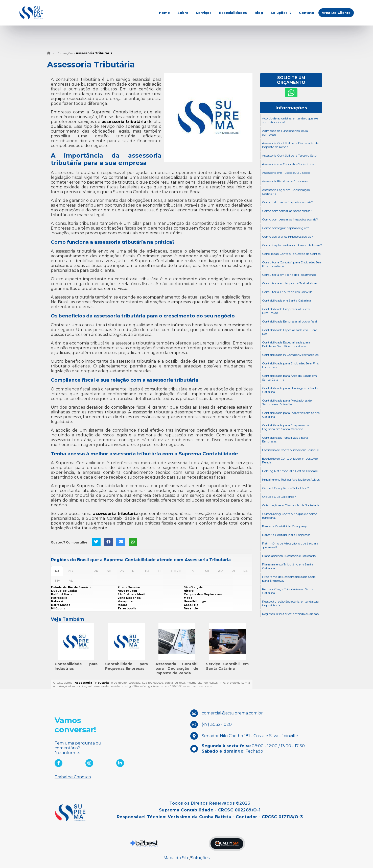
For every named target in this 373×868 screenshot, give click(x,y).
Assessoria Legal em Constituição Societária (286, 192)
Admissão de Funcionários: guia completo (285, 133)
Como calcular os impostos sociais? (287, 202)
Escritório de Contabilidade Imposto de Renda (290, 460)
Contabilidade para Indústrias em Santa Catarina (291, 415)
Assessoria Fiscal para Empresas (285, 181)
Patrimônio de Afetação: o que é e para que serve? (290, 545)
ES (83, 571)
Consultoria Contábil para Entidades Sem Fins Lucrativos (292, 264)
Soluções (281, 13)
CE (160, 571)
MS (194, 571)
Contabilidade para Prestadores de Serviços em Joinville (287, 402)
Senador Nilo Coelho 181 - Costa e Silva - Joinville (250, 736)
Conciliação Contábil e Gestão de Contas (291, 254)
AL (71, 580)
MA (58, 580)
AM (221, 571)
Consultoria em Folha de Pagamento (289, 275)
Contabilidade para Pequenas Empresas (127, 666)
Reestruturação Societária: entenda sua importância (290, 603)
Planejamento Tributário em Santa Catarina (288, 566)
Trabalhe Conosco (73, 777)
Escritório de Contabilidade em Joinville (290, 450)
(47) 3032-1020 (217, 724)
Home (164, 13)
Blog (259, 13)
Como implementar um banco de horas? (292, 245)
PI (233, 571)
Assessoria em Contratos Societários (288, 164)
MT (207, 571)
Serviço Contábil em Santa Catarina (227, 666)
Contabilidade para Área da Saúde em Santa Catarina (289, 378)
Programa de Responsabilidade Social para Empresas (289, 579)
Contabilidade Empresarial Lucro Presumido (286, 311)
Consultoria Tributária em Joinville (287, 292)
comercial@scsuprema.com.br (232, 713)
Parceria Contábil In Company (284, 526)
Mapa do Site (177, 858)
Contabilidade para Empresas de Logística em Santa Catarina (286, 427)
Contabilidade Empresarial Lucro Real (289, 321)
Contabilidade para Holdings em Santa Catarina (290, 390)
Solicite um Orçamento (291, 80)
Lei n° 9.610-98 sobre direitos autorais (188, 686)
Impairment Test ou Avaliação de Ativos (291, 479)
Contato (307, 13)
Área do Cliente (336, 13)
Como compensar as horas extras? (287, 211)
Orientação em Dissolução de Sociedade (291, 505)
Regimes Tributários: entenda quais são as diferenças (290, 616)
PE (134, 571)
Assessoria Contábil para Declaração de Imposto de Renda (177, 668)
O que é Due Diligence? (279, 497)
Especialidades (233, 13)
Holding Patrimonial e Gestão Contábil (290, 471)
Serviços (204, 13)
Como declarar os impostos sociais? (288, 237)
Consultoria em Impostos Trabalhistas (290, 283)
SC (109, 571)
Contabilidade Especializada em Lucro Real (290, 332)
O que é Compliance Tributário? (285, 488)
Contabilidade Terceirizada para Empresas (285, 439)
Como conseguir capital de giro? (286, 228)
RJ (57, 571)
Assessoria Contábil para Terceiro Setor (290, 155)
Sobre (183, 13)
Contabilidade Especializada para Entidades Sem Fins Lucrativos (286, 344)
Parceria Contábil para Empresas (286, 535)
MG (70, 571)
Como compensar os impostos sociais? (290, 219)
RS (122, 571)
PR (96, 571)
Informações (291, 108)
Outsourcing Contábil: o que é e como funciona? (290, 516)
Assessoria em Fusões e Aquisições (286, 173)
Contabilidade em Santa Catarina (286, 300)
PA (246, 571)
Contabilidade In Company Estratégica (290, 355)
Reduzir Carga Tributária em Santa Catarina (288, 591)
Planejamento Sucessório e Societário (289, 556)
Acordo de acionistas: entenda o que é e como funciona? (290, 120)
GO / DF (177, 571)
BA (147, 571)
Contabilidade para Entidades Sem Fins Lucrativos (290, 365)
